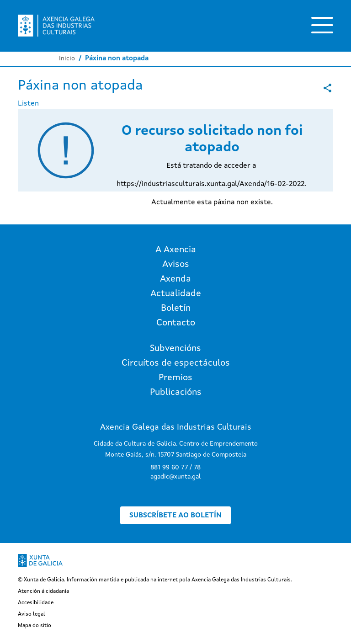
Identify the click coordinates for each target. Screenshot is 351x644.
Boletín (176, 309)
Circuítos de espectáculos (176, 363)
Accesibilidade (36, 603)
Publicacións (176, 393)
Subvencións (175, 349)
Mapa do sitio (35, 626)
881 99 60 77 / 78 (175, 468)
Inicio (67, 59)
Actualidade (176, 294)
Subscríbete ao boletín (175, 516)
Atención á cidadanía (43, 591)
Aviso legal (32, 614)
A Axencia (176, 250)
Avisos (176, 265)
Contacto (176, 323)
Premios (175, 378)
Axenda (175, 279)
